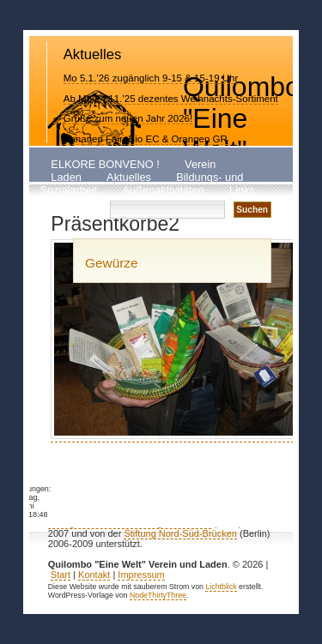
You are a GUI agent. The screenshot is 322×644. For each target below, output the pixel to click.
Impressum (141, 575)
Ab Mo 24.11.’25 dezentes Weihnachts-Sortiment (171, 99)
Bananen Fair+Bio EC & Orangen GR (146, 139)
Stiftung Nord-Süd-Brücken (180, 533)
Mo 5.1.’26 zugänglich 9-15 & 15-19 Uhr (151, 78)
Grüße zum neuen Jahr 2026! (128, 118)
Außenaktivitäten (164, 191)
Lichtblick (221, 587)
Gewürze (111, 263)
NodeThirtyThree (158, 595)
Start (61, 575)
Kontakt (69, 204)
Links (242, 191)
